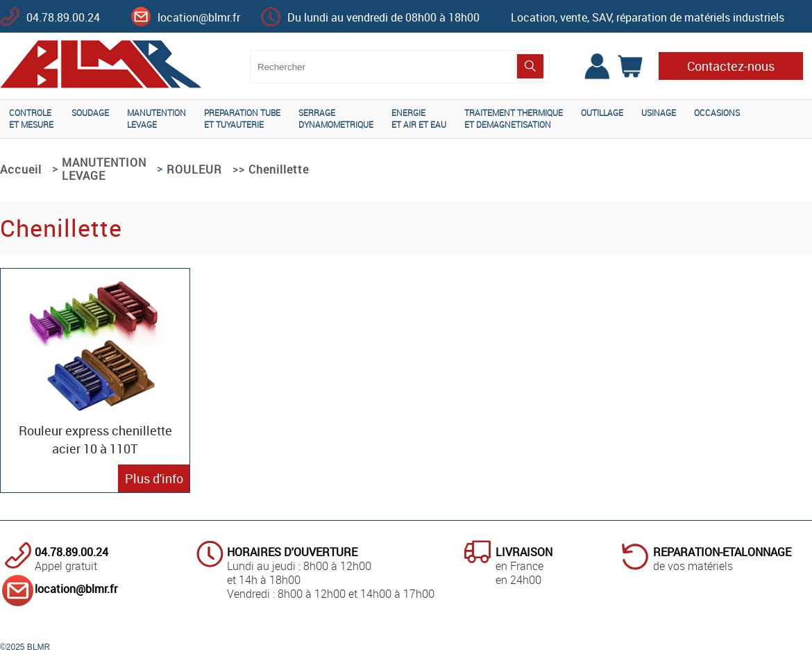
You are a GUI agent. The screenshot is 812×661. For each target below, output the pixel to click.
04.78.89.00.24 (63, 17)
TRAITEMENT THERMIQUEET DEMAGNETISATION (514, 118)
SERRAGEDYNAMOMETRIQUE (336, 118)
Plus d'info (154, 478)
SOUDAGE (90, 112)
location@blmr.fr (199, 17)
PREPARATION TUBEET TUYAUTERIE (242, 118)
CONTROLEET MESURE (31, 118)
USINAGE (659, 112)
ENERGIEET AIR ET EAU (419, 118)
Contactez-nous (731, 66)
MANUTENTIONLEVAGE (157, 118)
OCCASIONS (717, 112)
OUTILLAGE (602, 112)
